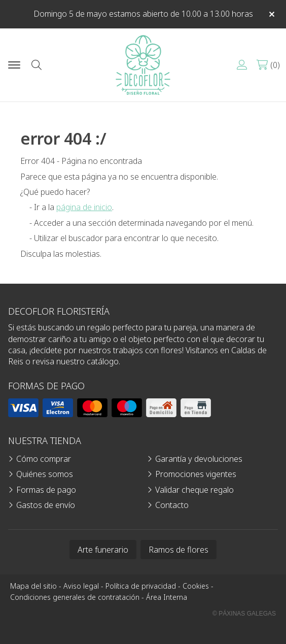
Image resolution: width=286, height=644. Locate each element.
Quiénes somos (45, 474)
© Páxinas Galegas (244, 614)
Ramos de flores (178, 550)
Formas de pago (46, 490)
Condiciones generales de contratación (75, 597)
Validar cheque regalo (194, 490)
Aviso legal (81, 586)
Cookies (196, 586)
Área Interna (167, 597)
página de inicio (84, 207)
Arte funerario (103, 550)
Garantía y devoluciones (199, 459)
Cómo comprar (44, 459)
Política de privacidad (141, 586)
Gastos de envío (46, 505)
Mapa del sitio (33, 586)
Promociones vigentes (196, 474)
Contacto (172, 505)
